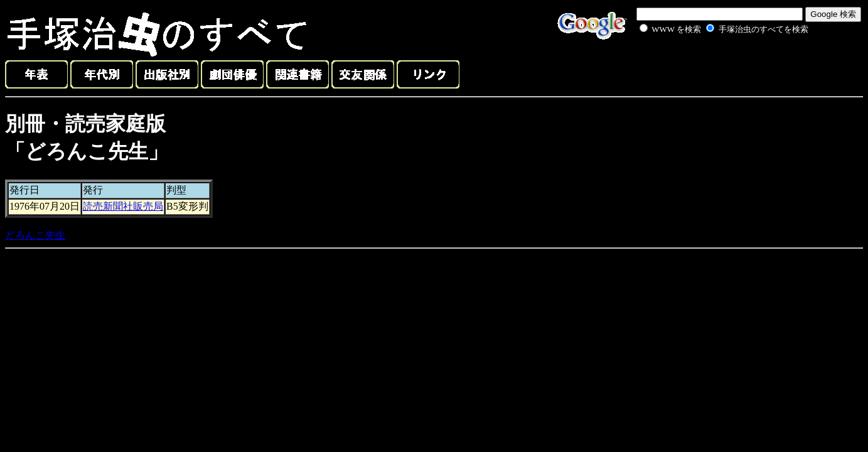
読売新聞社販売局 (123, 206)
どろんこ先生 (35, 235)
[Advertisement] (710, 65)
